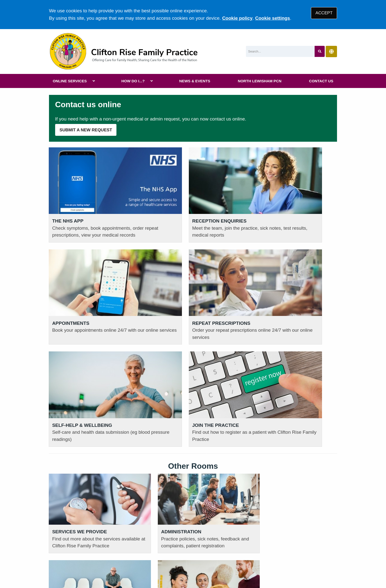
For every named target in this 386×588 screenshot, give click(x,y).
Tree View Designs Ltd (75, 569)
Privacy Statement (129, 553)
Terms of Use (93, 553)
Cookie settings (272, 18)
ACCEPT (324, 13)
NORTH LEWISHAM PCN (260, 81)
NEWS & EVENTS (195, 81)
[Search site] (320, 51)
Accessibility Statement (202, 553)
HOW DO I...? (133, 81)
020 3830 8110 (73, 513)
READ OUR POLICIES (149, 501)
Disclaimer (162, 553)
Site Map (259, 553)
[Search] (280, 51)
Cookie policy (237, 18)
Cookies (238, 553)
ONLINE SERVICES (70, 81)
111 (84, 521)
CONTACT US (321, 81)
